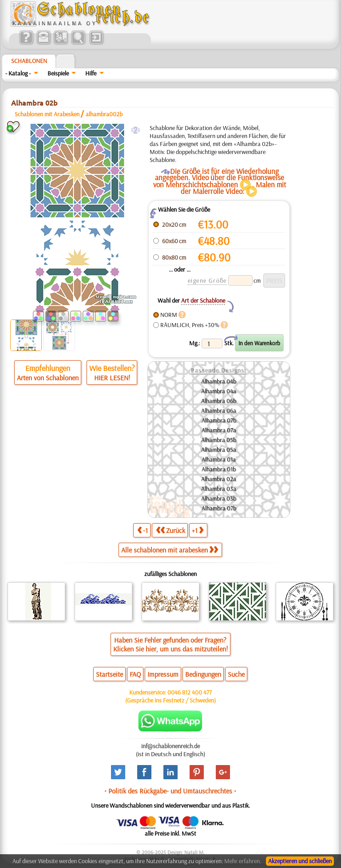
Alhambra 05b (219, 440)
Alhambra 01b (219, 469)
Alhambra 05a (219, 450)
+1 (198, 530)
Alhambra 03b (219, 498)
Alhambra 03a (219, 489)
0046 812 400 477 (190, 692)
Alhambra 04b (219, 381)
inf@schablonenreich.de (170, 746)
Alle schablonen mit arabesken (170, 550)
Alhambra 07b (219, 420)
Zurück (170, 530)
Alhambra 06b (219, 401)
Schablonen (29, 61)
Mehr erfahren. (243, 861)
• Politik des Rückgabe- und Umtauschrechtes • (170, 791)
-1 (143, 530)
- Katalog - (18, 73)
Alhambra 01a (219, 459)
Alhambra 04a (219, 391)
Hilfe (91, 73)
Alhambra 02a (219, 479)
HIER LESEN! (112, 378)
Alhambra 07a (219, 430)
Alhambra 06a (219, 410)
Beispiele (58, 73)
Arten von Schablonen (48, 378)
